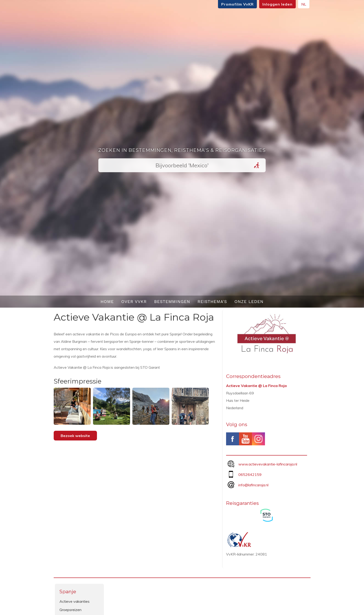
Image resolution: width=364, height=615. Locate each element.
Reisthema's (212, 301)
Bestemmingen (172, 301)
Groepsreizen (70, 610)
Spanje (68, 592)
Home (107, 301)
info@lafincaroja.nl (253, 485)
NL (304, 4)
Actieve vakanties (75, 601)
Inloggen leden (277, 4)
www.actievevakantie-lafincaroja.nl (268, 464)
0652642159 (250, 475)
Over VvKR (134, 301)
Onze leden (249, 301)
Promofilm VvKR (237, 4)
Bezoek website (75, 436)
